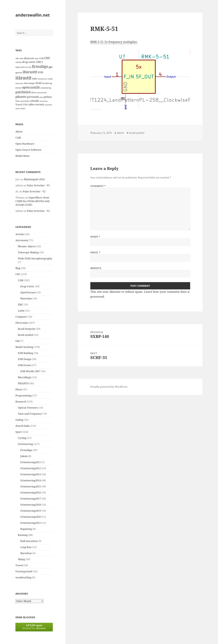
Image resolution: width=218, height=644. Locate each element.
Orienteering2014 (31, 480)
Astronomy (22, 240)
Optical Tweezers (28, 408)
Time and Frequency (30, 414)
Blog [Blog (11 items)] (37, 59)
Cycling (22, 438)
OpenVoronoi (28, 292)
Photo (19, 389)
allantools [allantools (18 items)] (29, 58)
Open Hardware (25, 144)
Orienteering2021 (31, 523)
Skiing (21, 559)
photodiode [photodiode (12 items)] (42, 93)
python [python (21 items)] (48, 97)
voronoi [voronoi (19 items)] (40, 104)
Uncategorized (24, 571)
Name (95, 237)
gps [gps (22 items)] (51, 67)
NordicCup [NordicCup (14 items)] (47, 83)
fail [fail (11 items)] (27, 67)
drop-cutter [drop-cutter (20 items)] (29, 62)
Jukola (24, 456)
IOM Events (25, 365)
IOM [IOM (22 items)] (40, 72)
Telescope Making (28, 252)
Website (96, 268)
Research (21, 402)
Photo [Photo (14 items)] (34, 92)
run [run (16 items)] (17, 101)
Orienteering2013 (31, 474)
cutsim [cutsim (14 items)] (19, 62)
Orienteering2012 (31, 468)
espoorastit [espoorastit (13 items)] (20, 67)
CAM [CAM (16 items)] (41, 58)
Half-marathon (29, 541)
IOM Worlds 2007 (30, 371)
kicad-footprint (27, 329)
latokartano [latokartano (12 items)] (43, 79)
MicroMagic (25, 377)
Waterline (26, 299)
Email (95, 252)
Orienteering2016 (31, 493)
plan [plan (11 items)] (41, 97)
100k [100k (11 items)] (21, 59)
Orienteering (25, 444)
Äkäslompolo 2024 (34, 179)
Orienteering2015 (31, 486)
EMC (20, 305)
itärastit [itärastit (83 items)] (23, 78)
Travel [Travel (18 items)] (19, 104)
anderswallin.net (33, 15)
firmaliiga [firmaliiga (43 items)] (40, 66)
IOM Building (25, 353)
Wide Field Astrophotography (35, 258)
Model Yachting (24, 347)
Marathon (26, 553)
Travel (19, 565)
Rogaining (26, 529)
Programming (24, 396)
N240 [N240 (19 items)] (39, 83)
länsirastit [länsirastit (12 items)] (19, 83)
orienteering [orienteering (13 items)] (46, 88)
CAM (18, 138)
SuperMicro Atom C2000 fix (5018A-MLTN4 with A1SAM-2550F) (33, 201)
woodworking (23, 577)
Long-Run (26, 547)
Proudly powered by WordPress (109, 387)
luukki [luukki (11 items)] (50, 79)
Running (23, 535)
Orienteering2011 (31, 462)
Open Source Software (28, 150)
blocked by (34, 627)
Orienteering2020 (31, 517)
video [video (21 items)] (31, 104)
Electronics (22, 323)
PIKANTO (23, 383)
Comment (98, 186)
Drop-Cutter (27, 286)
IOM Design (25, 359)
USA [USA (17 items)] (25, 104)
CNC (18, 274)
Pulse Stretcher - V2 (38, 185)
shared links (22, 426)
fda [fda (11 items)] (30, 67)
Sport (19, 432)
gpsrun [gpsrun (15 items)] (19, 72)
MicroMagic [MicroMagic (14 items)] (30, 83)
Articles (20, 234)
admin (120, 133)
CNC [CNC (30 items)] (47, 58)
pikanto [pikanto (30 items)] (21, 97)
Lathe (21, 311)
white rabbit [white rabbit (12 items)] (20, 108)
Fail (17, 341)
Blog (18, 268)
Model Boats (22, 156)
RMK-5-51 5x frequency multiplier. (114, 42)
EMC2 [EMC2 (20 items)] (40, 62)
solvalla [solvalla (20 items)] (35, 101)
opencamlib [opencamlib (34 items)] (31, 87)
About (19, 132)
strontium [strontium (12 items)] (44, 101)
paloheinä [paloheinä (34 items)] (23, 92)
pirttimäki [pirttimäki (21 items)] (33, 97)
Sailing (19, 420)
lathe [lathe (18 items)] (35, 79)
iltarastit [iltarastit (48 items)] (30, 72)
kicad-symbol (25, 335)
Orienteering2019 (31, 511)
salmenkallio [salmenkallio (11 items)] (25, 101)
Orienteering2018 (31, 505)
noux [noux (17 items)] (18, 88)
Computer (21, 317)
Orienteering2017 (31, 499)
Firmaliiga (26, 450)
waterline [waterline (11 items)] (48, 105)
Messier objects (27, 246)
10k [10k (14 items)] (17, 58)
